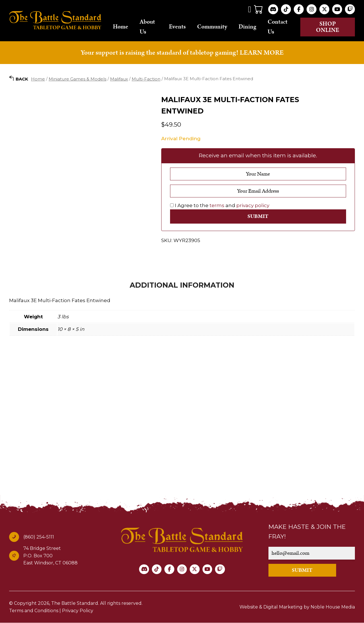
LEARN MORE (262, 53)
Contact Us (280, 27)
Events (179, 27)
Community (214, 27)
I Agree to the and (220, 205)
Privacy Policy (78, 611)
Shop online (328, 27)
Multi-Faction (146, 79)
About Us (150, 27)
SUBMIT (303, 571)
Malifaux (119, 79)
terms (217, 205)
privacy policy (253, 205)
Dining (249, 27)
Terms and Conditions (34, 611)
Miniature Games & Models (77, 79)
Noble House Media (333, 607)
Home (123, 27)
